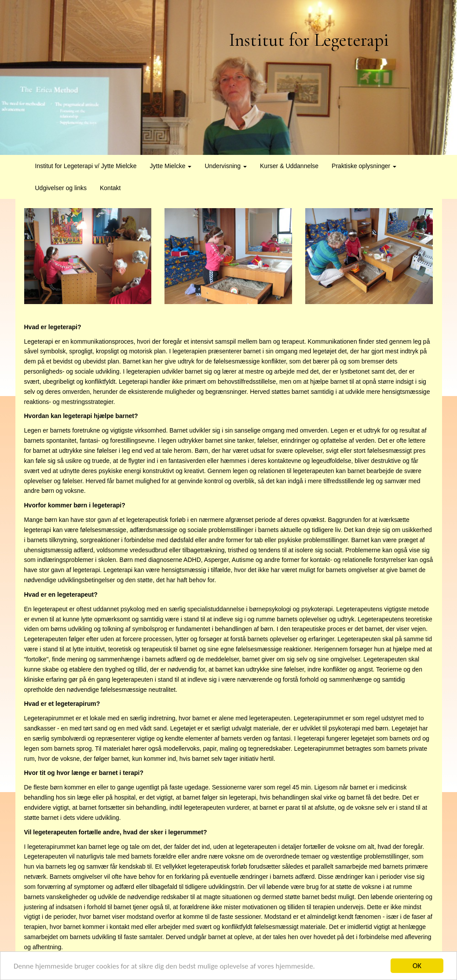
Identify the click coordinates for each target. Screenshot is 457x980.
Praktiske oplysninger (364, 166)
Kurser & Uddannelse (289, 166)
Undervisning (226, 166)
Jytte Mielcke (171, 166)
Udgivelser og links (61, 188)
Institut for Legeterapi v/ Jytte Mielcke (86, 166)
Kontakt (110, 188)
